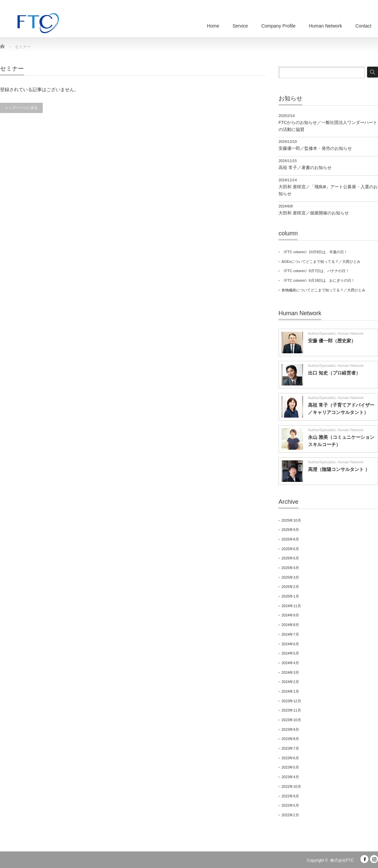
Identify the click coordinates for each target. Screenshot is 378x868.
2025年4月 (290, 568)
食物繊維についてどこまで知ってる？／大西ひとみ (325, 290)
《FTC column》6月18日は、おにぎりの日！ (318, 280)
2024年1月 (290, 691)
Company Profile (279, 26)
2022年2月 (290, 815)
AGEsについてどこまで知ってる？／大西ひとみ (321, 261)
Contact (363, 26)
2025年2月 (290, 587)
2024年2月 (290, 682)
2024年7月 (290, 634)
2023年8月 (290, 739)
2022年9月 (290, 796)
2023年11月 (291, 710)
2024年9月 (290, 615)
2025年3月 (290, 577)
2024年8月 (290, 625)
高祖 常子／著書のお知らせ (305, 168)
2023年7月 (290, 748)
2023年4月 (290, 777)
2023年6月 (290, 758)
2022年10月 (291, 786)
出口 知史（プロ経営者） (334, 373)
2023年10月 (291, 720)
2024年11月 (291, 606)
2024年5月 (290, 653)
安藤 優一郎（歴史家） (332, 341)
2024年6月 (290, 644)
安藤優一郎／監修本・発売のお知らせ (315, 148)
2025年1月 (290, 596)
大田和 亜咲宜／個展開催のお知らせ (314, 213)
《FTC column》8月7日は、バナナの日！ (315, 271)
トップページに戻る (21, 108)
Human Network (325, 26)
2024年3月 (290, 672)
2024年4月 (290, 663)
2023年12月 (291, 701)
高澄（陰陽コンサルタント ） (339, 469)
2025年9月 (290, 530)
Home (213, 26)
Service (240, 26)
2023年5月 (290, 767)
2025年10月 (291, 520)
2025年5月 (290, 558)
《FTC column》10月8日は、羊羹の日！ (315, 252)
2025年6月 (290, 549)
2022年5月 (290, 805)
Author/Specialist (322, 333)
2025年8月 (290, 539)
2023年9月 (290, 729)
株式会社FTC (342, 860)
